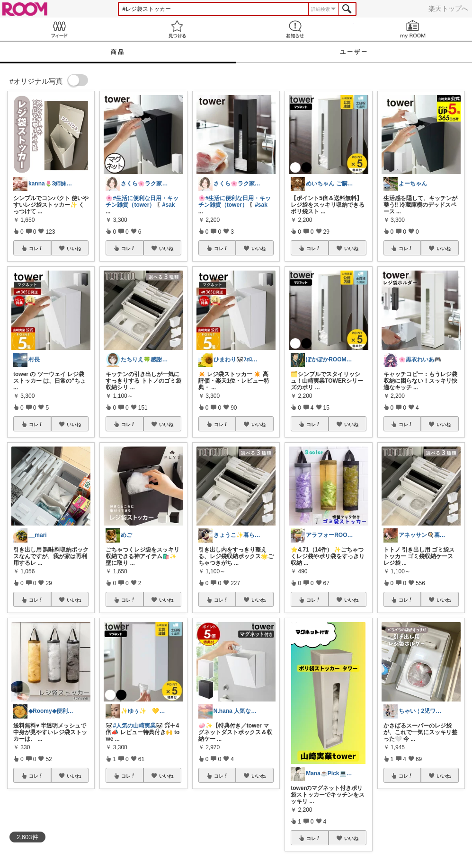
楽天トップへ (448, 9)
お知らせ (295, 29)
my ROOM (413, 29)
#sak (169, 205)
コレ (36, 248)
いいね (74, 248)
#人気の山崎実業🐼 (138, 726)
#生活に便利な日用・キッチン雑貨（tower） (142, 202)
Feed (59, 29)
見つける (177, 29)
